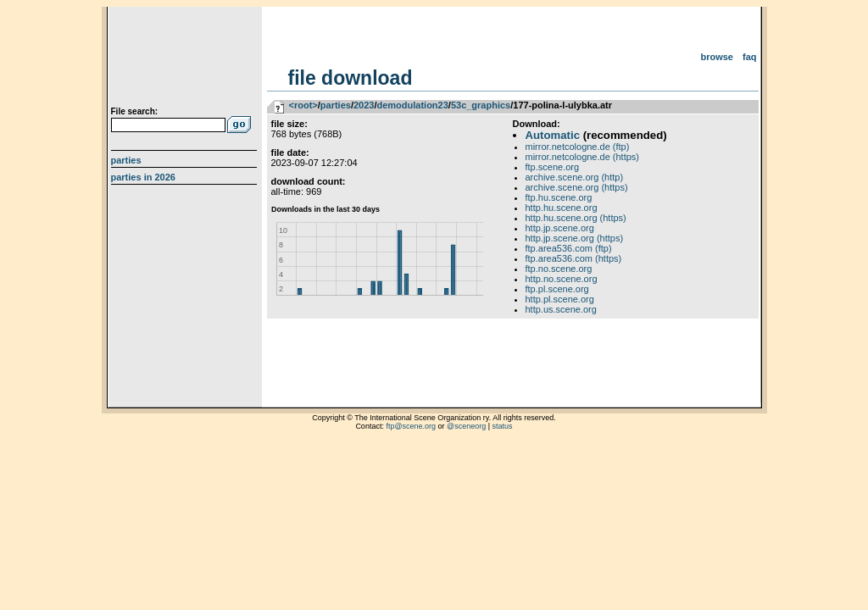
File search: (135, 111)
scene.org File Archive (186, 59)
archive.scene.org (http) (575, 177)
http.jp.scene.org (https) (575, 238)
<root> (303, 105)
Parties (126, 160)
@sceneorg (466, 426)
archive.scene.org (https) (577, 187)
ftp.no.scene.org (559, 269)
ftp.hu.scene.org (559, 197)
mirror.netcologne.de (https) (583, 157)
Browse (717, 57)
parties (336, 105)
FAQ (750, 57)
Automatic (553, 135)
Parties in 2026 (143, 177)
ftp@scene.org (411, 426)
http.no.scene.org (562, 279)
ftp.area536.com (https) (574, 258)
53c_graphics (481, 105)
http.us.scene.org (561, 309)
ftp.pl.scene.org (557, 289)
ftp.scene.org (553, 167)
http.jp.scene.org (560, 228)
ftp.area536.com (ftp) (569, 248)
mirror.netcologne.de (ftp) (578, 147)
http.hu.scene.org (562, 208)
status (503, 426)
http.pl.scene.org (560, 299)
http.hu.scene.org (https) (576, 218)
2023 (364, 105)
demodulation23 (412, 105)
